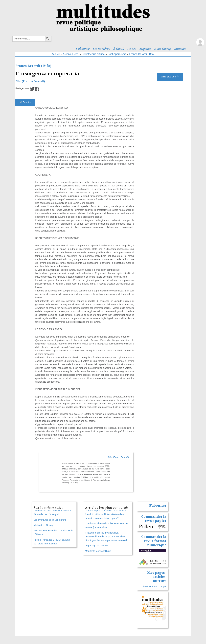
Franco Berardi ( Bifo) (142, 54)
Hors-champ (163, 49)
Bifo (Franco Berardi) (30, 81)
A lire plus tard (170, 77)
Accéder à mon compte (154, 586)
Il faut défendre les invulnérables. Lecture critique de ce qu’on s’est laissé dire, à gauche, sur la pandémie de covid (106, 537)
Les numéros (101, 49)
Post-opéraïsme (117, 54)
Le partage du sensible (97, 546)
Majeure (145, 49)
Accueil (56, 54)
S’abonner (83, 49)
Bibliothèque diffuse (93, 54)
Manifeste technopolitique (98, 551)
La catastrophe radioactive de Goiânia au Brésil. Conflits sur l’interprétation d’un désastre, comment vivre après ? (106, 514)
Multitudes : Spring (43, 525)
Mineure (180, 49)
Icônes (132, 49)
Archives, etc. (71, 54)
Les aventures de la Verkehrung (50, 520)
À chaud (119, 49)
